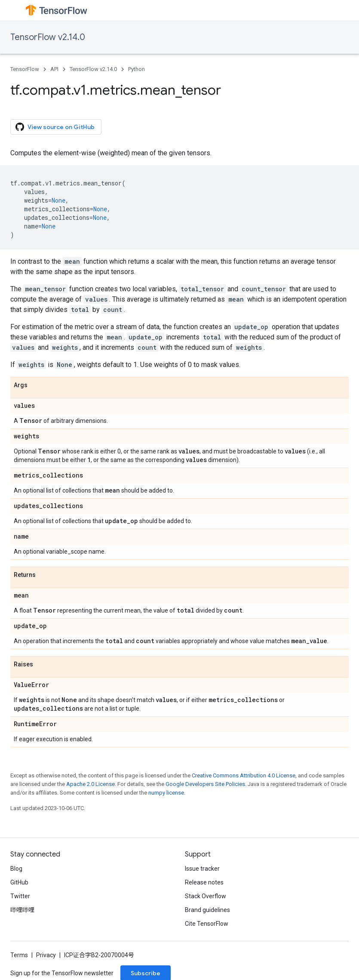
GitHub (19, 882)
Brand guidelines (207, 910)
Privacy (46, 955)
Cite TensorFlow (207, 924)
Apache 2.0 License (91, 784)
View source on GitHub (55, 127)
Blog (16, 869)
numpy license (166, 793)
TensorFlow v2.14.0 (48, 37)
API (54, 69)
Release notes (204, 882)
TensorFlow (25, 69)
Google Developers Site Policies (205, 784)
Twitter (20, 896)
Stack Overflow (206, 896)
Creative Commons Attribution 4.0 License (244, 775)
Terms (19, 955)
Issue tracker (202, 869)
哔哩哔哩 (22, 910)
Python (137, 69)
